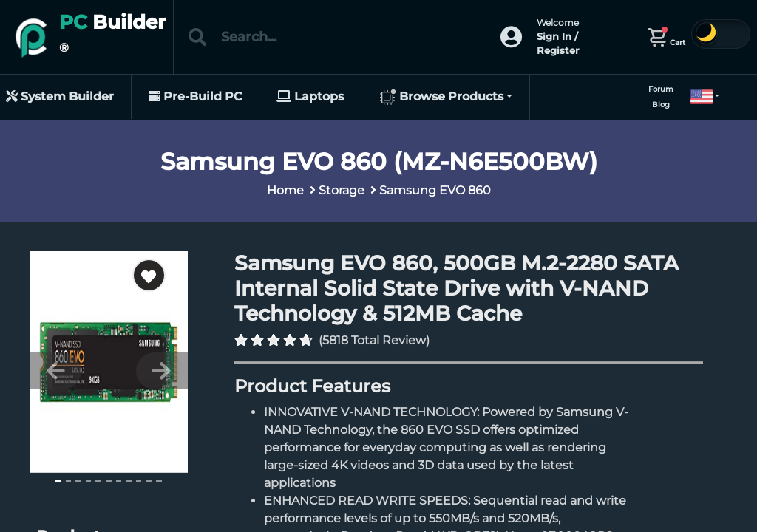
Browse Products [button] (441, 98)
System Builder (60, 96)
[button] (699, 97)
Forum (661, 89)
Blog (661, 105)
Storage (342, 190)
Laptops (310, 96)
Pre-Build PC (195, 96)
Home (285, 190)
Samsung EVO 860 (435, 190)
